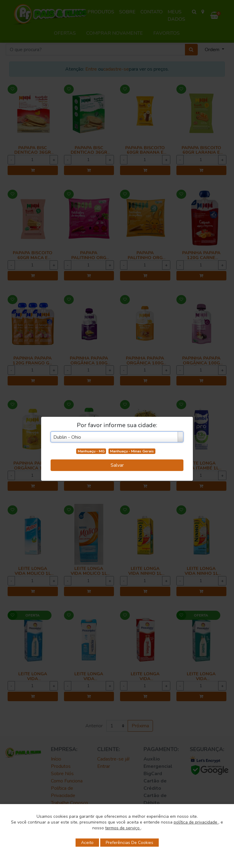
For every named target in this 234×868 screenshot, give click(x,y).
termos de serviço (123, 828)
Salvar (117, 465)
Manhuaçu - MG (91, 451)
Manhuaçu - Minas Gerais (132, 451)
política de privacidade (196, 822)
